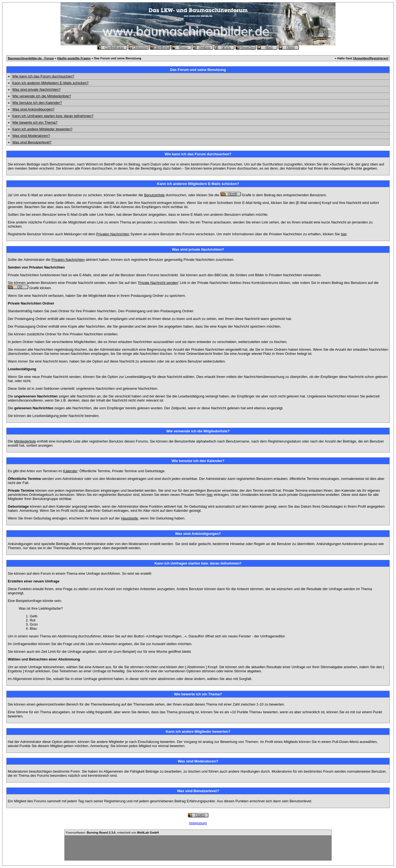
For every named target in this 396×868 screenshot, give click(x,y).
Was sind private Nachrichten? (36, 89)
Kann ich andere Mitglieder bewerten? (42, 129)
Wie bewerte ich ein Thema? (35, 122)
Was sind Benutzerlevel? (32, 142)
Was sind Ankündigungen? (33, 109)
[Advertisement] (198, 848)
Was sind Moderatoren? (31, 136)
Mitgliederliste (25, 441)
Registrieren (378, 58)
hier (344, 234)
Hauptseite (130, 518)
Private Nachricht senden (158, 283)
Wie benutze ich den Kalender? (37, 103)
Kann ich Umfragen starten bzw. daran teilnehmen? (53, 116)
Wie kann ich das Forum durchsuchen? (43, 76)
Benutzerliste (154, 195)
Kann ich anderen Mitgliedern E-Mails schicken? (50, 83)
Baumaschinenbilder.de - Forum (31, 58)
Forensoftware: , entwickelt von (112, 833)
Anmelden (361, 58)
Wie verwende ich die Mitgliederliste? (42, 96)
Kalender (70, 471)
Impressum (198, 823)
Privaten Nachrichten (113, 234)
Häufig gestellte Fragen (74, 58)
